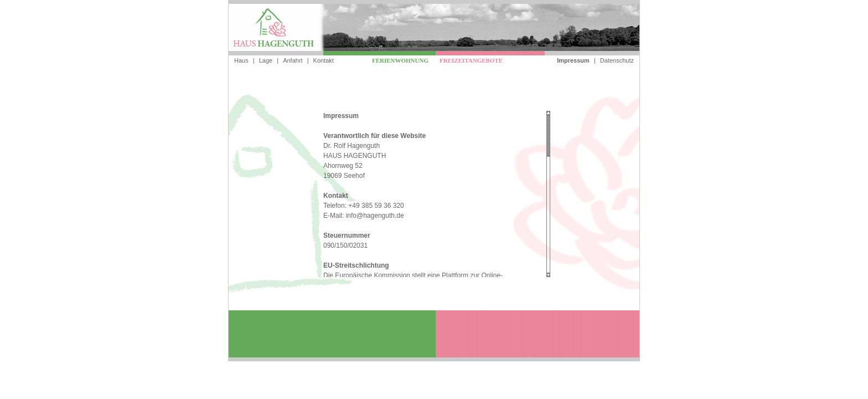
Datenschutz (617, 60)
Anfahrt (293, 60)
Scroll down (548, 275)
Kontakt (324, 60)
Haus (241, 60)
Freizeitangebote (471, 60)
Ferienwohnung (400, 60)
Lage (266, 60)
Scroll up (548, 113)
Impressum (573, 60)
